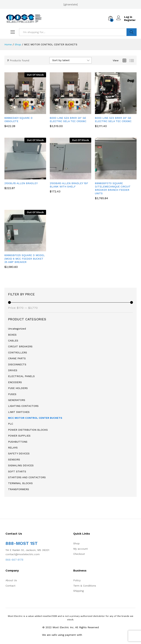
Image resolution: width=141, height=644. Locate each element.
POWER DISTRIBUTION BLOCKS (28, 430)
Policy (77, 580)
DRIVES (13, 370)
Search (132, 32)
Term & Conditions (85, 586)
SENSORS (14, 460)
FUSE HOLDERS (18, 388)
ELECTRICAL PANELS (21, 376)
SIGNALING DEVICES (21, 465)
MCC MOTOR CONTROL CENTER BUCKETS (35, 418)
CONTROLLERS (18, 352)
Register (130, 20)
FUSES (12, 394)
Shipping (78, 591)
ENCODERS (15, 382)
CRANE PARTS (17, 358)
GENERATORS (17, 400)
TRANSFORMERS (19, 489)
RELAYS (13, 448)
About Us (11, 580)
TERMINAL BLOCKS (20, 483)
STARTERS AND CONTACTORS (27, 477)
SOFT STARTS (17, 471)
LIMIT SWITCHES (19, 412)
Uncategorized (17, 329)
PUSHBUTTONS (18, 442)
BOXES (12, 335)
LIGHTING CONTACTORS (23, 406)
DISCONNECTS (17, 364)
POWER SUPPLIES (19, 436)
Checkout (79, 554)
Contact (10, 586)
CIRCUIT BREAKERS (20, 346)
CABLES (13, 341)
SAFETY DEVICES (19, 453)
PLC (11, 424)
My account (81, 549)
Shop (76, 543)
